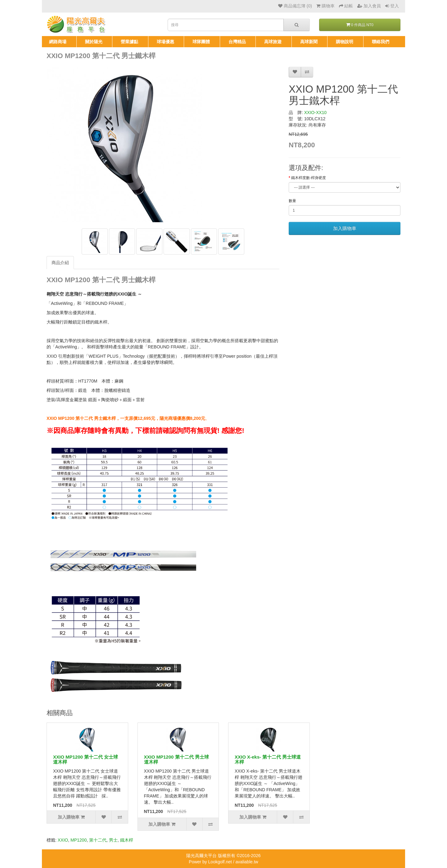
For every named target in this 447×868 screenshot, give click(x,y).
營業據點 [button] (129, 42)
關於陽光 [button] (94, 42)
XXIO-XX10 (315, 113)
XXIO (63, 840)
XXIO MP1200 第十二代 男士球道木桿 (176, 760)
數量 (292, 201)
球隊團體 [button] (201, 42)
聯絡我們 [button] (381, 42)
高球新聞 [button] (309, 42)
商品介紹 (60, 263)
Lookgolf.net (220, 862)
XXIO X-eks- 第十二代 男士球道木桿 (268, 760)
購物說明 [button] (345, 42)
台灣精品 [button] (237, 42)
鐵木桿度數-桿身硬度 (309, 178)
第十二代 (98, 840)
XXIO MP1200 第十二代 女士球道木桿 (86, 760)
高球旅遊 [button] (273, 42)
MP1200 (79, 840)
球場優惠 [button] (165, 42)
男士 (113, 840)
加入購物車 (345, 228)
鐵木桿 (127, 840)
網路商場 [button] (58, 42)
